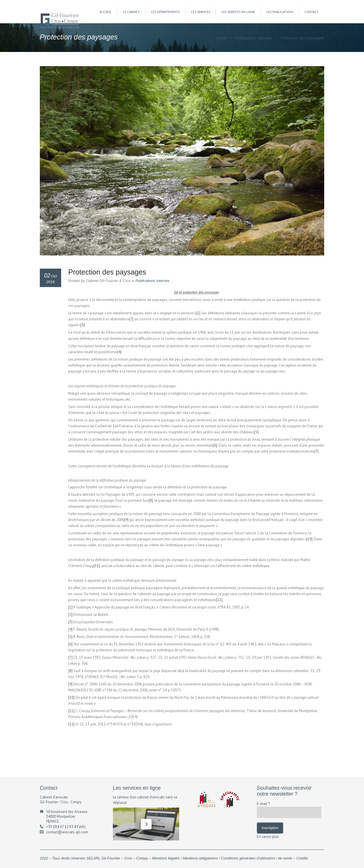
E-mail (263, 804)
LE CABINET (131, 12)
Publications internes (253, 38)
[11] (97, 566)
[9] (126, 520)
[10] (309, 539)
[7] (316, 451)
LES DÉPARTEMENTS (165, 12)
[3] (83, 325)
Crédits (302, 858)
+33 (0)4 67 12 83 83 (62, 827)
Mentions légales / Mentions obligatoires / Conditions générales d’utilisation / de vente (222, 858)
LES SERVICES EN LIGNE (238, 12)
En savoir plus (268, 837)
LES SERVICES (201, 12)
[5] (256, 432)
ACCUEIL (106, 12)
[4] (119, 352)
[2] (131, 319)
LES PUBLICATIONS (280, 12)
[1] (198, 313)
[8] (151, 500)
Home (221, 38)
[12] (219, 600)
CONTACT (312, 12)
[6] (215, 445)
